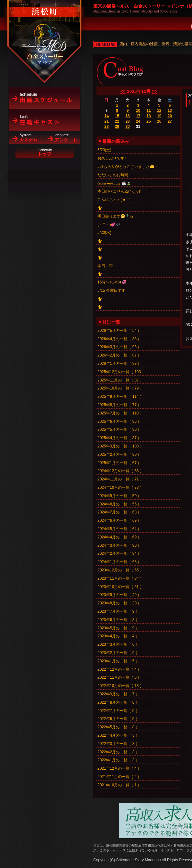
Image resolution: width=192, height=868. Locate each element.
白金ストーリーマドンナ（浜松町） (45, 33)
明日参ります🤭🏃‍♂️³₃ (115, 216)
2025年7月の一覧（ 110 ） (121, 413)
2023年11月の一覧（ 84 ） (121, 578)
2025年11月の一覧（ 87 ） (121, 380)
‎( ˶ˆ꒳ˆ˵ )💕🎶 (109, 225)
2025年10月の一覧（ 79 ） (121, 388)
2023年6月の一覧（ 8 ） (118, 620)
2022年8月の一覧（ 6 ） (118, 702)
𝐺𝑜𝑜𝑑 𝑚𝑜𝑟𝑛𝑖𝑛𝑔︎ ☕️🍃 (114, 183)
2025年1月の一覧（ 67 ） (119, 463)
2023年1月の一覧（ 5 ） (118, 661)
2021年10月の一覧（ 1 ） (119, 785)
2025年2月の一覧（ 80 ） (119, 454)
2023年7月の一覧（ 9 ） (118, 611)
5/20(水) (104, 233)
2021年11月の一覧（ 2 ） (119, 777)
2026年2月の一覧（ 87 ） (119, 355)
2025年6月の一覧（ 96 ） (119, 422)
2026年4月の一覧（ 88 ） (119, 339)
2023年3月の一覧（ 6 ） (118, 644)
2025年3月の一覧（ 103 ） (121, 446)
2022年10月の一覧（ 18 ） (121, 686)
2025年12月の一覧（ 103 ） (122, 372)
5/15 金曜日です (111, 291)
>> (154, 91)
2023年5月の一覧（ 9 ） (118, 628)
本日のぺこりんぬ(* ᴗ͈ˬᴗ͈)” (119, 191)
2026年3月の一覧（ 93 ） (119, 347)
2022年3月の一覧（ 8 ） (118, 744)
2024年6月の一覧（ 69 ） (119, 520)
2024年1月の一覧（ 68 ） (119, 562)
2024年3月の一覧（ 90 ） (119, 545)
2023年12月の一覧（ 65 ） (121, 570)
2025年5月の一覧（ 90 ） (119, 430)
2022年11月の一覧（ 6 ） (119, 677)
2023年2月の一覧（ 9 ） (118, 653)
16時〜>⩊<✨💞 (112, 282)
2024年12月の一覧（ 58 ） (121, 471)
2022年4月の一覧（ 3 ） (118, 735)
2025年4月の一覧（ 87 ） (119, 438)
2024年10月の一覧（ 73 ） (121, 487)
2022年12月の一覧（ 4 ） (119, 669)
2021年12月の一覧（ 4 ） (119, 768)
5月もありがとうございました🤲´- (127, 167)
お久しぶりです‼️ (112, 158)
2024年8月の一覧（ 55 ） (119, 504)
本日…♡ (105, 266)
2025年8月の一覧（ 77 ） (119, 405)
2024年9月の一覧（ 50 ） (119, 496)
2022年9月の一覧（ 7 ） (118, 694)
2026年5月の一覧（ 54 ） (119, 331)
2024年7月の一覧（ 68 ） (119, 512)
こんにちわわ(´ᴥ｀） (115, 200)
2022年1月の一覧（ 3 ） (118, 760)
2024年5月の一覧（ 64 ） (119, 529)
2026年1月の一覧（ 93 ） (119, 364)
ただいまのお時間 (113, 175)
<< (123, 91)
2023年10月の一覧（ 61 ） (121, 587)
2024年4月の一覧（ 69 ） (119, 537)
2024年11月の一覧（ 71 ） (121, 479)
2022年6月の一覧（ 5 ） (118, 719)
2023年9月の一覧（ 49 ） (119, 595)
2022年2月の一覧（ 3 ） (118, 752)
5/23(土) (104, 150)
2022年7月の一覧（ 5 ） (118, 711)
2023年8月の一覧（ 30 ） (119, 603)
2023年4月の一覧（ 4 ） (118, 636)
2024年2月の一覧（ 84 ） (119, 553)
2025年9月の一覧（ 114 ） (121, 397)
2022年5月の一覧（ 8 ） (118, 727)
